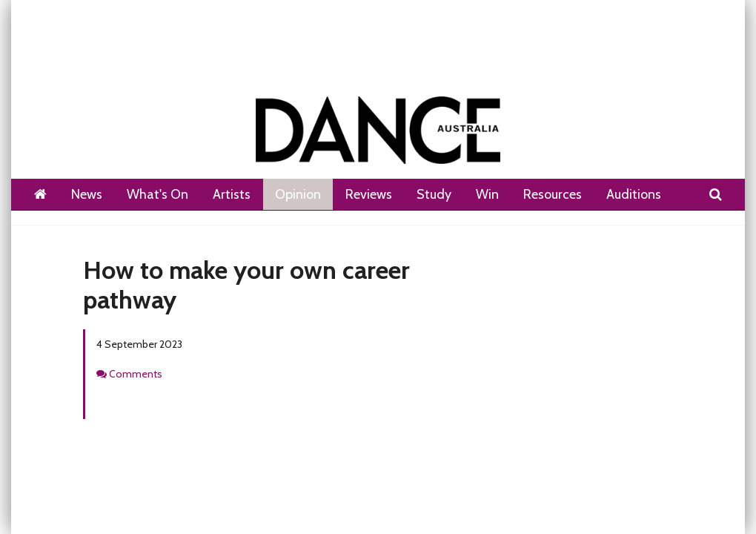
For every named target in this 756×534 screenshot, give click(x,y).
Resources (553, 194)
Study (434, 194)
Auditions (634, 194)
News (87, 194)
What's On (157, 194)
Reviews (369, 194)
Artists (232, 194)
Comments (136, 374)
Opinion (298, 194)
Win (487, 194)
